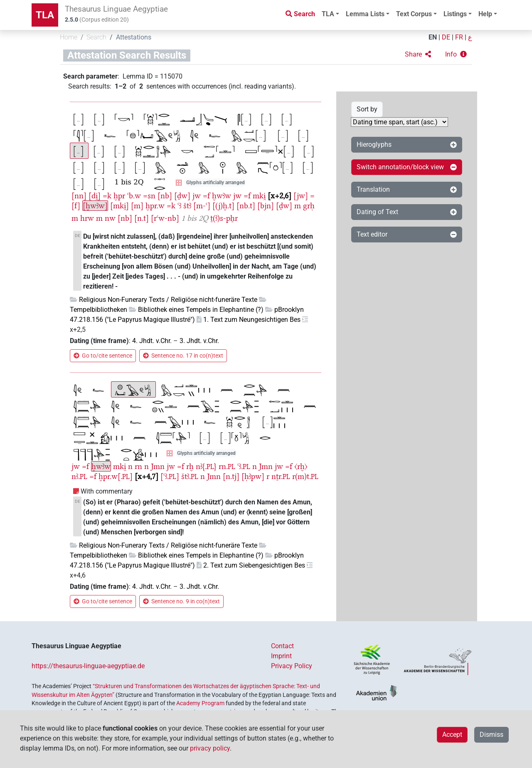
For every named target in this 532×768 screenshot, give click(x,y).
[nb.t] (246, 206)
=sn (149, 196)
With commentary (107, 491)
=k (107, 196)
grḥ (309, 206)
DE (446, 37)
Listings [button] (455, 14)
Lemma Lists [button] (365, 14)
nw (110, 218)
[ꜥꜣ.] (170, 476)
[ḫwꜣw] (95, 206)
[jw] (301, 196)
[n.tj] (231, 476)
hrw (87, 218)
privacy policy (210, 748)
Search (96, 37)
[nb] (165, 196)
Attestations (134, 37)
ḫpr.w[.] (116, 476)
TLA (45, 15)
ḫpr (119, 196)
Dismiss (491, 735)
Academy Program (200, 703)
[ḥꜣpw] (253, 476)
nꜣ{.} (206, 466)
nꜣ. (79, 476)
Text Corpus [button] (414, 14)
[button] (418, 54)
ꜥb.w (134, 196)
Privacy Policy (292, 666)
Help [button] (485, 14)
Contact (282, 646)
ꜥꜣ (179, 206)
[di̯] (95, 196)
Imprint (281, 656)
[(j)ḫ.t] (223, 206)
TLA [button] (328, 14)
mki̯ (259, 196)
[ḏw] (182, 196)
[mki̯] (119, 206)
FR (459, 37)
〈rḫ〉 (301, 466)
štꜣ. (190, 476)
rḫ (190, 466)
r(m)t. (305, 476)
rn (138, 466)
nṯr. (281, 476)
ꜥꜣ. (244, 466)
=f (206, 196)
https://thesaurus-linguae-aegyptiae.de (88, 666)
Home (69, 37)
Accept (452, 735)
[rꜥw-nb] (165, 218)
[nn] (79, 196)
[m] (137, 206)
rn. (227, 466)
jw (197, 196)
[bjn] (266, 206)
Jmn (158, 466)
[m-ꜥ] (202, 206)
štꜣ (187, 206)
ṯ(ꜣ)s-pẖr (224, 218)
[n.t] (142, 218)
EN (433, 37)
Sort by (367, 109)
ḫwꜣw (222, 196)
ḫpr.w (155, 206)
